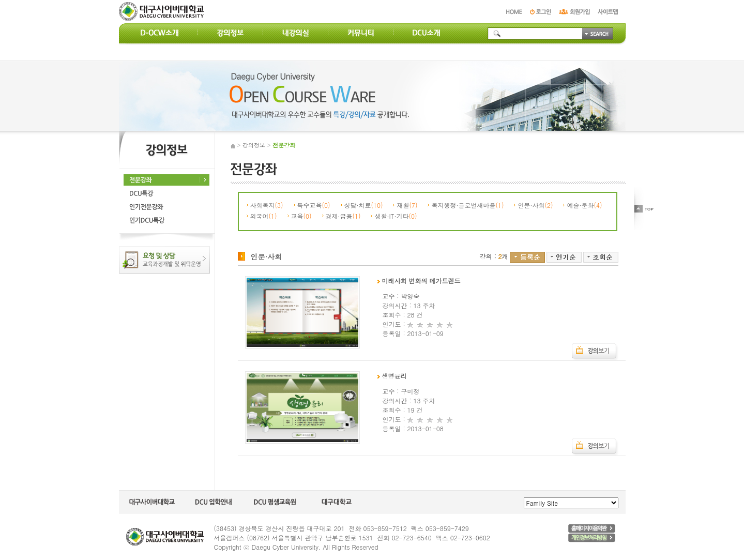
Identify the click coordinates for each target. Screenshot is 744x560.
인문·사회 (535, 205)
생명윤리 (392, 376)
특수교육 (314, 205)
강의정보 (254, 145)
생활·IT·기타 (396, 216)
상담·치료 (364, 205)
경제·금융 (343, 216)
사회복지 (267, 205)
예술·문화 (584, 205)
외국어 (264, 216)
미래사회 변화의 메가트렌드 (419, 281)
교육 (301, 216)
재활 (407, 205)
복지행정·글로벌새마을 (467, 205)
